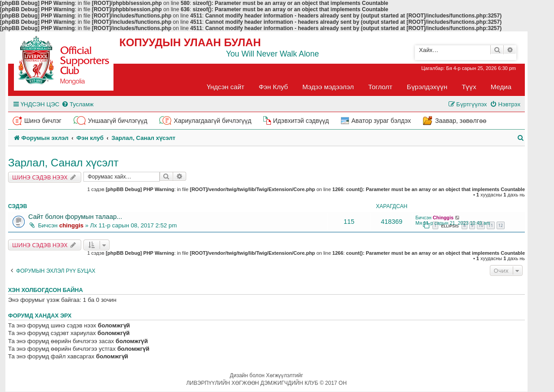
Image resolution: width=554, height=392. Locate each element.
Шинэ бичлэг (43, 121)
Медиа (501, 87)
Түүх (469, 87)
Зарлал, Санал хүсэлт (63, 163)
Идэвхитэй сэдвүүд (301, 121)
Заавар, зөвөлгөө (461, 121)
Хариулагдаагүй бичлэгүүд (212, 121)
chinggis (71, 225)
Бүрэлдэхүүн (427, 87)
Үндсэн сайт (226, 87)
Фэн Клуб (273, 87)
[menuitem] (77, 104)
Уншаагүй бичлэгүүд (118, 121)
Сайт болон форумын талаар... (75, 217)
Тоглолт (380, 87)
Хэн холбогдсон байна (46, 290)
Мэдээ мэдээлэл (328, 87)
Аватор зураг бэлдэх (381, 121)
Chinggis (443, 218)
